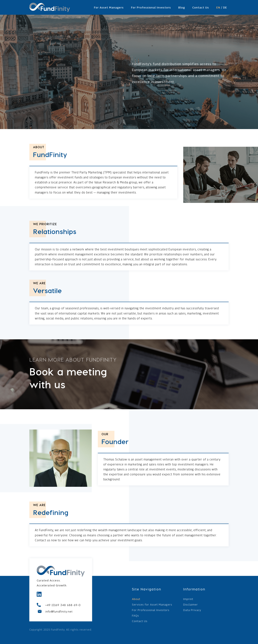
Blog (182, 7)
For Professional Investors (151, 7)
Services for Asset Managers (152, 605)
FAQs (135, 616)
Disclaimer (191, 605)
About (136, 599)
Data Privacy (192, 610)
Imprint (188, 599)
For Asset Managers (109, 7)
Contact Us (201, 7)
